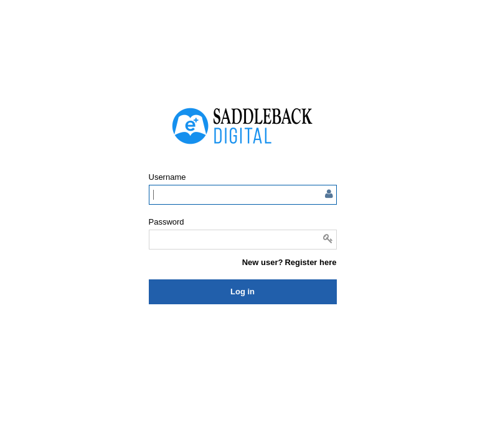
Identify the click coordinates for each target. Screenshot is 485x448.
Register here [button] (310, 262)
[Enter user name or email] (243, 195)
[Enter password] (243, 240)
